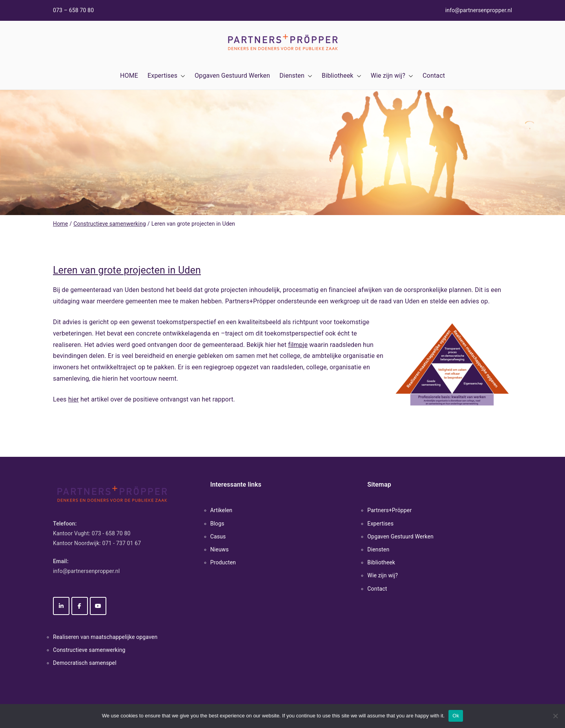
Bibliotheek (342, 76)
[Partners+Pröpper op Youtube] (98, 606)
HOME (129, 76)
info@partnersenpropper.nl (479, 10)
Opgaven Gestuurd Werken (232, 76)
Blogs (217, 524)
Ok (456, 716)
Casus (218, 536)
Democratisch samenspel (85, 663)
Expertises (166, 76)
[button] (181, 76)
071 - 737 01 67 (122, 543)
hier (74, 399)
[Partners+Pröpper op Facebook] (80, 606)
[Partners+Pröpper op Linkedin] (61, 606)
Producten (223, 562)
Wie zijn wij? (392, 76)
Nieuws (220, 549)
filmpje (298, 345)
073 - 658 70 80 (111, 533)
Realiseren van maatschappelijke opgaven (105, 637)
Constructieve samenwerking (89, 650)
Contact (434, 76)
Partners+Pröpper (389, 510)
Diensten (296, 76)
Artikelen (221, 510)
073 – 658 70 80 (73, 10)
